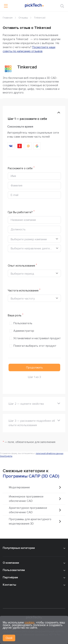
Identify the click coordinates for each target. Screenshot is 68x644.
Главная (8, 18)
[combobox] (34, 248)
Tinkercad (27, 67)
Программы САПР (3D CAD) (31, 476)
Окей (9, 638)
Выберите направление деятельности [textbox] (33, 248)
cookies (29, 623)
